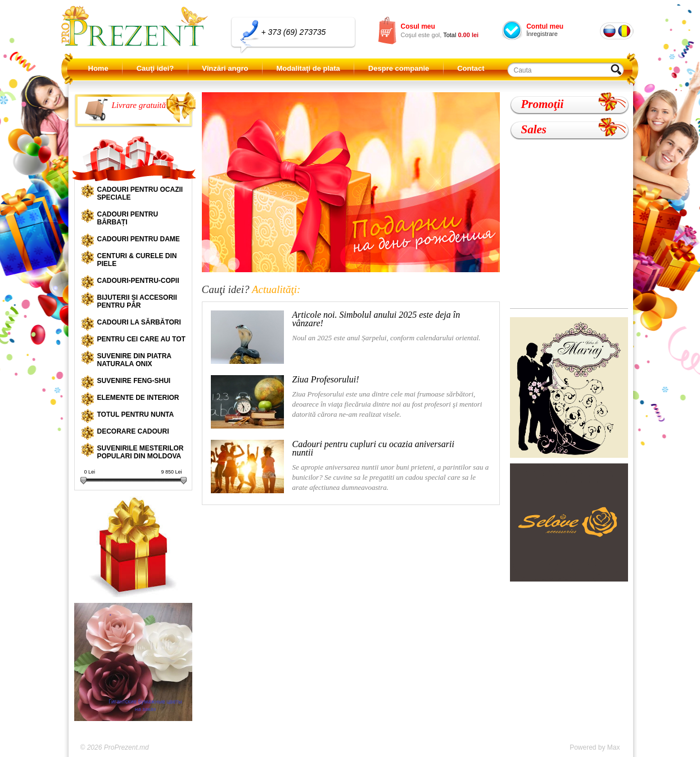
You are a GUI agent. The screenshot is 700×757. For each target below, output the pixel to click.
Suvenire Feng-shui (134, 381)
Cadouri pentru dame (139, 239)
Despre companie (399, 68)
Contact (471, 68)
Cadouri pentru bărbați (128, 218)
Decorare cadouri (133, 431)
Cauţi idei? (155, 68)
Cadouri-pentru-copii (138, 281)
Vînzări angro (225, 68)
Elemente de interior (138, 398)
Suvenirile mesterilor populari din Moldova (141, 452)
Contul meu (545, 26)
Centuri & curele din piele (137, 260)
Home (98, 68)
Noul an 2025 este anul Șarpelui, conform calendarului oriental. (346, 337)
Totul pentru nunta (136, 414)
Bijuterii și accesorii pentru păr (137, 301)
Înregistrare (542, 34)
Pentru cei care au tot (141, 339)
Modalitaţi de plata (308, 68)
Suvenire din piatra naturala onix (134, 360)
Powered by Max (595, 747)
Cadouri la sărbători (139, 322)
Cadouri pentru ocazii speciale (140, 193)
